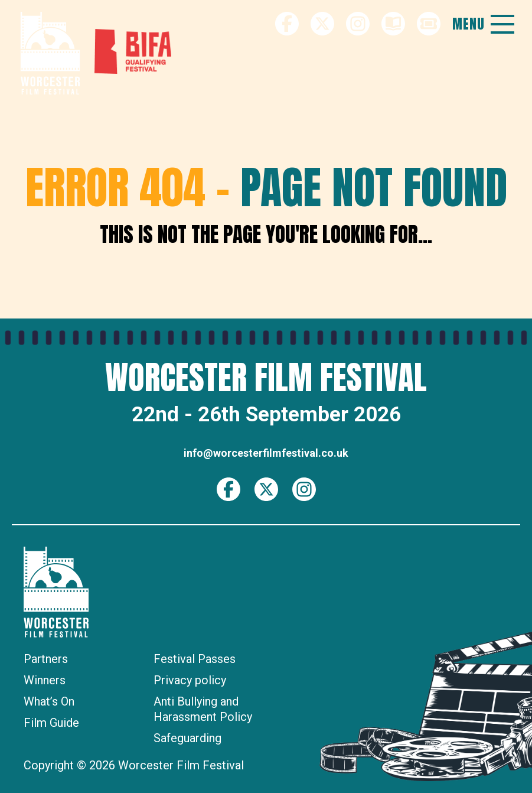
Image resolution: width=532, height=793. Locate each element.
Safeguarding (187, 738)
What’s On (49, 701)
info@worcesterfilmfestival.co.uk (266, 453)
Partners (46, 659)
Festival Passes (195, 659)
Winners (45, 680)
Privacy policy (190, 680)
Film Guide (51, 723)
